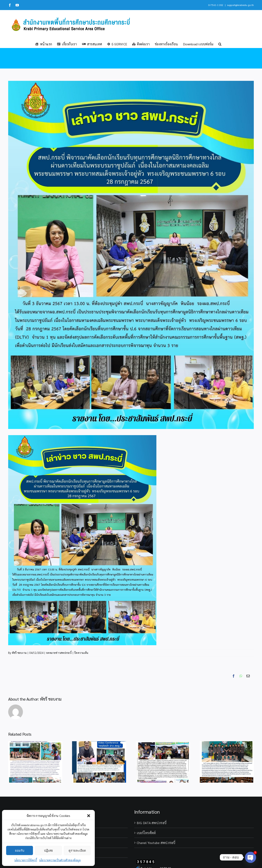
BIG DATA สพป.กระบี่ (152, 823)
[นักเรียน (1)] (131, 255)
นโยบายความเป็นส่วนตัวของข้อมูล (60, 860)
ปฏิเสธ (48, 850)
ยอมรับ (20, 850)
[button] (89, 816)
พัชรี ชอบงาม (19, 653)
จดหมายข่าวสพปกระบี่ (59, 653)
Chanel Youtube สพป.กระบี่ (156, 843)
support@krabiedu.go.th (240, 5)
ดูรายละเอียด (77, 850)
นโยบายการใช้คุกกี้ (26, 860)
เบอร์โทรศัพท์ (146, 833)
